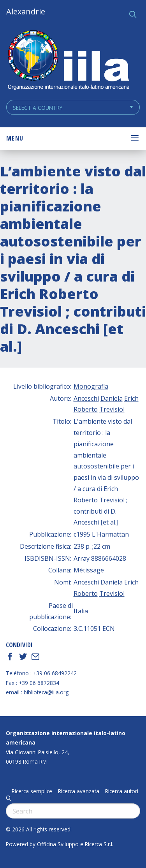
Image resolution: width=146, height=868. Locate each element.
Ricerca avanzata (79, 791)
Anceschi (86, 398)
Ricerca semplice (32, 791)
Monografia (91, 386)
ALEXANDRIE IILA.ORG (68, 61)
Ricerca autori (122, 791)
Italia (81, 611)
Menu (15, 138)
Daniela (112, 398)
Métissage (89, 570)
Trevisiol (112, 409)
